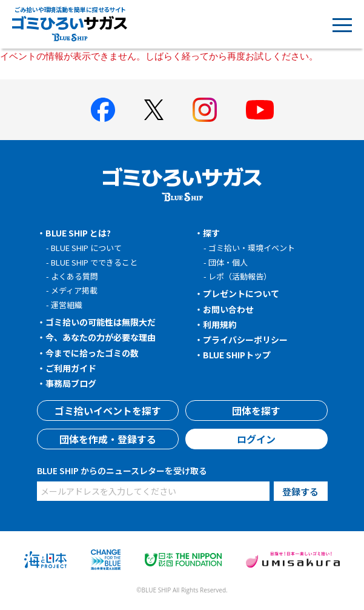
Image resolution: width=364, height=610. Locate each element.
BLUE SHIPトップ (237, 355)
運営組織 (67, 305)
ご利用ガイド (71, 368)
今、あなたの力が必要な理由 (101, 337)
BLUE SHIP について (86, 248)
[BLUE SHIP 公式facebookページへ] (103, 110)
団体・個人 (228, 262)
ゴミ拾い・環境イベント (252, 248)
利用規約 (220, 324)
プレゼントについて (241, 293)
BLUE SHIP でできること (94, 262)
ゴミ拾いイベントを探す (108, 411)
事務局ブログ (71, 383)
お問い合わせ (228, 309)
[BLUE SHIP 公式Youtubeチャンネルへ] (260, 110)
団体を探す (256, 411)
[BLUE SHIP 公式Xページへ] (154, 109)
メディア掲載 (74, 290)
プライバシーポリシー (245, 340)
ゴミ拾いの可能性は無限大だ (101, 322)
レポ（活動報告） (240, 276)
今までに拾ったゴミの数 (92, 353)
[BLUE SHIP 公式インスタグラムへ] (205, 110)
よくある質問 (74, 276)
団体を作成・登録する (108, 439)
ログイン (256, 439)
